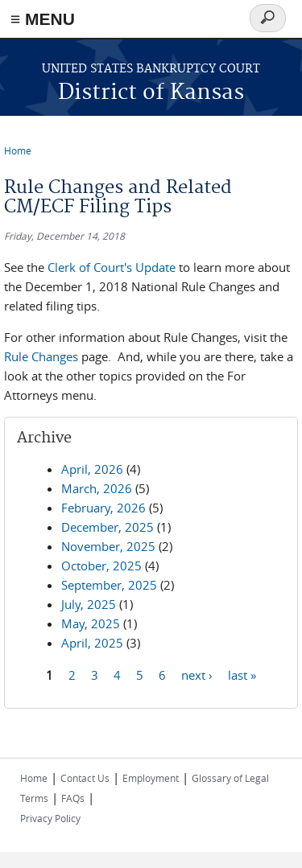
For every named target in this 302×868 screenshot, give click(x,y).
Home (18, 150)
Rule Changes (41, 356)
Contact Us (85, 778)
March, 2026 (97, 488)
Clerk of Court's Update (112, 267)
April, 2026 (92, 469)
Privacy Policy (50, 818)
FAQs (73, 798)
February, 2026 (103, 508)
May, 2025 (91, 623)
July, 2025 (89, 604)
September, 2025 (109, 585)
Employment (151, 778)
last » (242, 674)
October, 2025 (101, 566)
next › (197, 674)
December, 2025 (108, 527)
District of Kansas (151, 93)
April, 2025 (92, 643)
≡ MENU (43, 19)
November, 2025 (108, 546)
